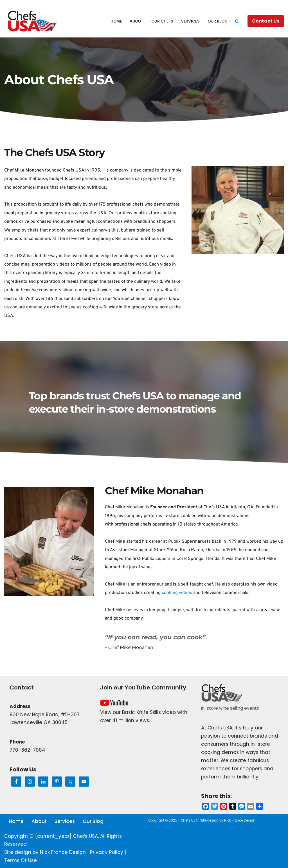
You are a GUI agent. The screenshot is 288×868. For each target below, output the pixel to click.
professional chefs (125, 204)
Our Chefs (162, 21)
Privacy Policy (107, 852)
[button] (230, 21)
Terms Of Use (21, 860)
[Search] (237, 21)
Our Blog (93, 821)
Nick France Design (63, 852)
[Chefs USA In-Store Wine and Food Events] (32, 21)
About (137, 21)
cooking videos (177, 593)
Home (116, 21)
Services (190, 21)
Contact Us (266, 21)
